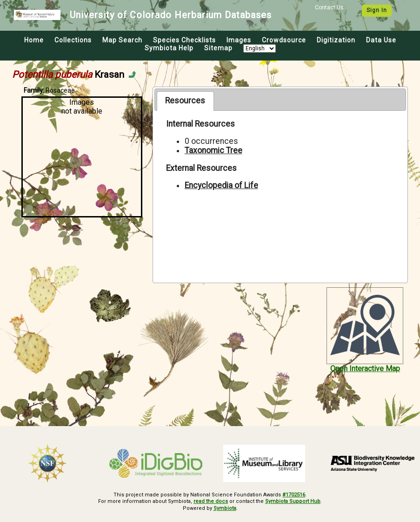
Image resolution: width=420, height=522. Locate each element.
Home (34, 40)
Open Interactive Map (365, 369)
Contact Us (329, 7)
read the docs (211, 501)
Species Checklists (184, 40)
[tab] (185, 101)
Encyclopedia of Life (221, 185)
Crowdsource (284, 40)
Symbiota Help (169, 48)
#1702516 (294, 495)
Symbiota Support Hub (293, 501)
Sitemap (218, 48)
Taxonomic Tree (213, 150)
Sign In (377, 10)
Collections (73, 40)
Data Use (381, 40)
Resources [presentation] (185, 101)
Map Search (122, 40)
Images (239, 40)
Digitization (336, 40)
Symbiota (225, 508)
